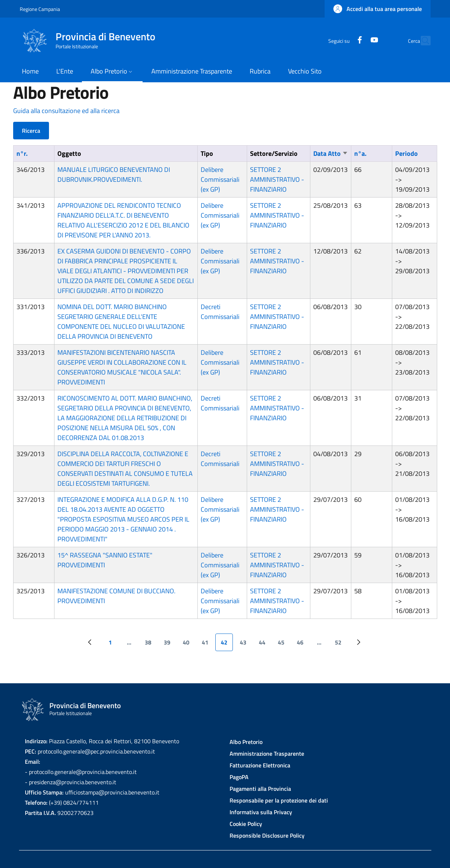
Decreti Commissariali (220, 312)
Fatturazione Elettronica (260, 765)
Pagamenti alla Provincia (260, 789)
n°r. (22, 153)
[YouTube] (359, 40)
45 (284, 645)
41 (208, 645)
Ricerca (31, 131)
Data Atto (331, 153)
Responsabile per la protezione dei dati (279, 800)
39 (170, 645)
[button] (378, 9)
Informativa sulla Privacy (261, 812)
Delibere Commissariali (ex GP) (220, 179)
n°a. (360, 153)
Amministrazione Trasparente (267, 754)
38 (151, 645)
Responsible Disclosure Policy (267, 835)
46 (303, 645)
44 (265, 645)
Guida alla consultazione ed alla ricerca (66, 111)
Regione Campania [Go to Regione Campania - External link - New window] (40, 9)
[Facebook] (344, 40)
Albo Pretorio (246, 742)
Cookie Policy (246, 824)
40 (189, 645)
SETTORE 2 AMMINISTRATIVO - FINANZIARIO (277, 179)
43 (246, 645)
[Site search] (422, 41)
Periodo (406, 153)
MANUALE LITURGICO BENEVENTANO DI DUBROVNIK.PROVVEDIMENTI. (114, 174)
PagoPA (239, 777)
